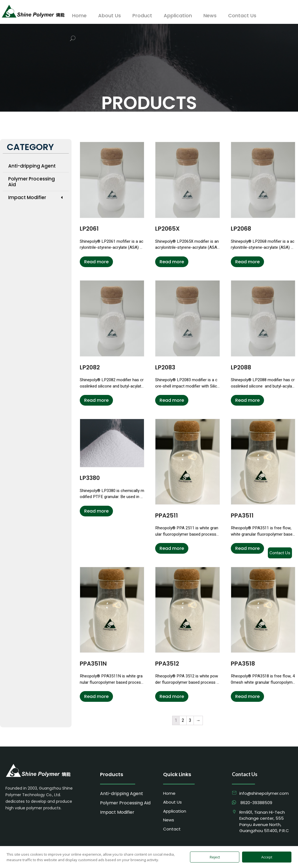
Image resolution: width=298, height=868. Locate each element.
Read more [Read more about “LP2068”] (247, 262)
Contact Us (280, 553)
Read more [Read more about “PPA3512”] (172, 696)
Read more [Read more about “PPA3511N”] (96, 696)
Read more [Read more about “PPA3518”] (247, 696)
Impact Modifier (36, 198)
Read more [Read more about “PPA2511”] (172, 548)
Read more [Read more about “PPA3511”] (247, 548)
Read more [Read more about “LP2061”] (96, 262)
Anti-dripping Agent (32, 166)
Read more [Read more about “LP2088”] (247, 400)
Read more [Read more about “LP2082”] (96, 400)
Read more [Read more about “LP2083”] (172, 400)
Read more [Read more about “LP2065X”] (172, 262)
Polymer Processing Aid (32, 182)
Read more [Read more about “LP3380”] (96, 511)
